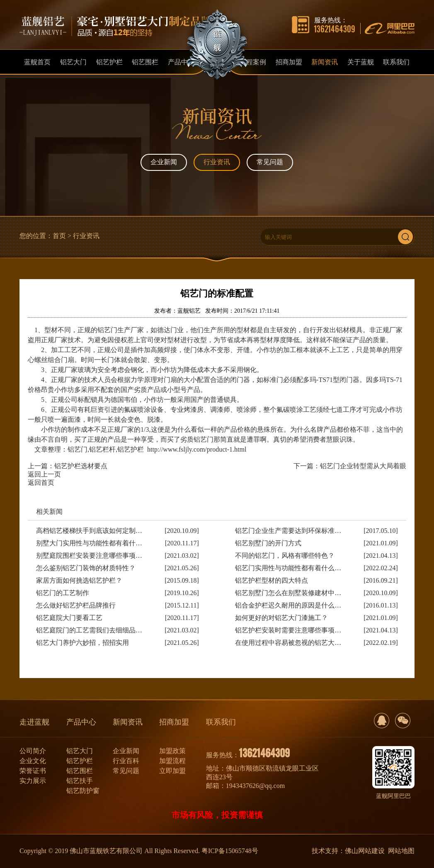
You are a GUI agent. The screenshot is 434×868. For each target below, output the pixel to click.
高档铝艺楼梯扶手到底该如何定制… (89, 531)
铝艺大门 (80, 751)
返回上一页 (44, 474)
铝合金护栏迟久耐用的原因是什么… (288, 605)
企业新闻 (164, 162)
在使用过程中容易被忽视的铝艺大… (288, 643)
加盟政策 (172, 751)
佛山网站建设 (365, 851)
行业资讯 (217, 162)
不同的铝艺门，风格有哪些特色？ (285, 556)
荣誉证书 (33, 771)
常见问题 (270, 162)
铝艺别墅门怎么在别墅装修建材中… (288, 593)
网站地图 (401, 851)
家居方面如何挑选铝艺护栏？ (79, 580)
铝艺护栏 (80, 761)
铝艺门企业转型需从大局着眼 (363, 466)
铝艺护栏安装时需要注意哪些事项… (288, 630)
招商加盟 (174, 722)
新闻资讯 (128, 722)
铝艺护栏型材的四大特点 (272, 580)
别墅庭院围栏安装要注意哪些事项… (89, 556)
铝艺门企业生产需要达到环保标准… (288, 531)
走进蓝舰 (34, 722)
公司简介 (33, 751)
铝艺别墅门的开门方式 (268, 543)
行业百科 (126, 761)
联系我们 (221, 722)
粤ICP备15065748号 (230, 851)
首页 (59, 236)
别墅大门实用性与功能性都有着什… (89, 543)
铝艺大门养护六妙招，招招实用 (82, 643)
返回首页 (41, 483)
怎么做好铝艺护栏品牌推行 (76, 605)
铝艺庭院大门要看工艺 (69, 618)
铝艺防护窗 (83, 791)
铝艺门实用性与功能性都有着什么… (288, 568)
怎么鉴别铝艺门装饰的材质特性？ (86, 568)
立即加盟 (172, 771)
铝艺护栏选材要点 (81, 466)
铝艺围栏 (80, 771)
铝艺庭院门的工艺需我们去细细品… (89, 630)
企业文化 (33, 761)
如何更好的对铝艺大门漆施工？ (281, 618)
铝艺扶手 (80, 781)
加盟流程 (172, 761)
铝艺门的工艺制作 (63, 593)
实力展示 (33, 781)
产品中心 (81, 722)
